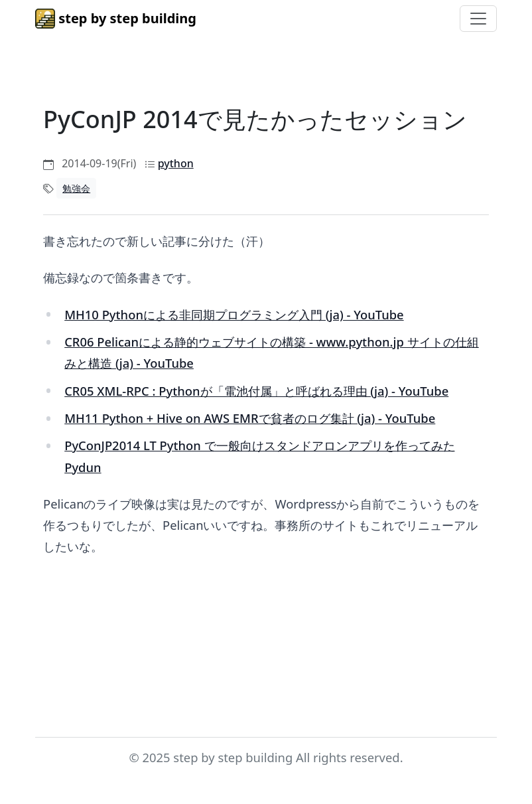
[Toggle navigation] (478, 19)
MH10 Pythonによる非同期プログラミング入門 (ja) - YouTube (234, 314)
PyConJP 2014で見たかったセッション (255, 119)
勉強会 (76, 188)
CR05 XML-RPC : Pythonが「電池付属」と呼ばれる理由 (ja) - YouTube (256, 391)
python (176, 163)
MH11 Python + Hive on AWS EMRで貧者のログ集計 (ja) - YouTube (250, 418)
